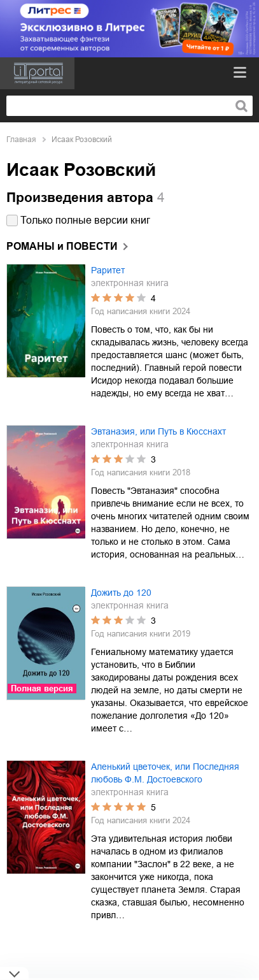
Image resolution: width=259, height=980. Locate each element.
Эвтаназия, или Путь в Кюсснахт (158, 431)
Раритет (108, 270)
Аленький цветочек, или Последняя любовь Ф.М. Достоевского (165, 773)
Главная (21, 140)
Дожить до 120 (121, 593)
